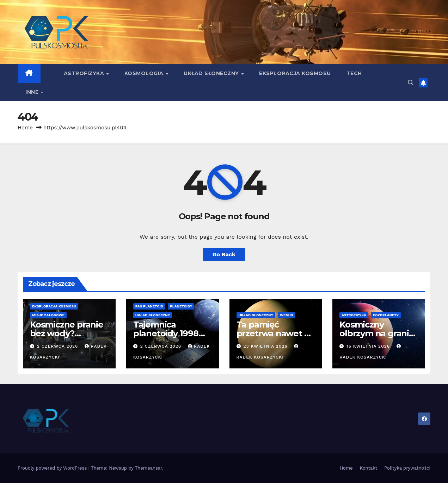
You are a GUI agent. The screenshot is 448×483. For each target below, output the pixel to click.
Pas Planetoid (149, 306)
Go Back (224, 254)
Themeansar (149, 468)
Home (25, 128)
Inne (33, 92)
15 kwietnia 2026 (369, 346)
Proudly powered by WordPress (53, 468)
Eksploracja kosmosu (295, 73)
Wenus (286, 315)
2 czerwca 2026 (58, 346)
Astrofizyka (85, 73)
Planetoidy (181, 306)
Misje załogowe (48, 315)
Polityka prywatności (407, 468)
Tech (354, 73)
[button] (411, 83)
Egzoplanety (386, 315)
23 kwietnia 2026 (266, 346)
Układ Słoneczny (212, 73)
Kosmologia (145, 73)
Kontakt (369, 468)
